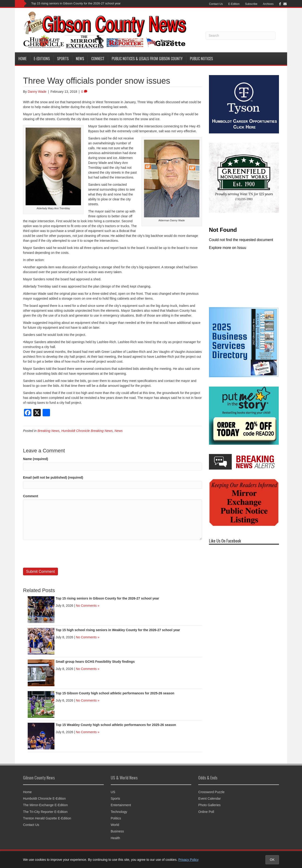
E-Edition (234, 4)
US (113, 792)
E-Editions (42, 59)
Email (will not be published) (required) (53, 477)
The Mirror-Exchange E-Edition (45, 805)
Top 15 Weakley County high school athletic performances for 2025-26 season (116, 725)
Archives (268, 4)
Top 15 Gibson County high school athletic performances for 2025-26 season (115, 693)
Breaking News (48, 431)
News (80, 59)
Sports (63, 59)
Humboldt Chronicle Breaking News (87, 431)
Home (22, 59)
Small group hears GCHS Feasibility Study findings (95, 662)
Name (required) (35, 459)
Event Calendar (210, 798)
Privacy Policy (188, 860)
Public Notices (201, 59)
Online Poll (206, 812)
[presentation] (58, 554)
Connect (98, 59)
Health (115, 838)
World (115, 825)
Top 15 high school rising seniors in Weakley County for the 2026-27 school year (118, 630)
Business (117, 831)
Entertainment (121, 805)
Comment (31, 496)
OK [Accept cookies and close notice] (272, 860)
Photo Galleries (209, 805)
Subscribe (251, 4)
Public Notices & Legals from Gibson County (147, 59)
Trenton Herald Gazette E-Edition (47, 818)
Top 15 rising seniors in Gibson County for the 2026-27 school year (76, 3)
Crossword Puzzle (211, 792)
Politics (116, 818)
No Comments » (88, 606)
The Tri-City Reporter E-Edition (45, 812)
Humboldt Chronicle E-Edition (44, 798)
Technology (119, 812)
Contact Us (216, 4)
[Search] (241, 36)
